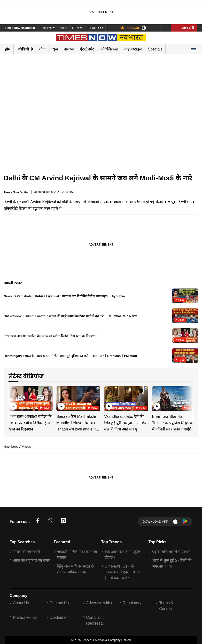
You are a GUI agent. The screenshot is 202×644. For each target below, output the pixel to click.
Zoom (63, 28)
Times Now (47, 28)
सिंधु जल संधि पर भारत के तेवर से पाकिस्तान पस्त (76, 569)
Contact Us (59, 603)
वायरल (69, 49)
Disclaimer (59, 617)
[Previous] (13, 399)
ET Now (77, 28)
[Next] (189, 399)
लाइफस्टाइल (133, 49)
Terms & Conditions (168, 606)
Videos (26, 447)
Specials (155, 49)
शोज (42, 49)
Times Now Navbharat (20, 28)
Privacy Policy (25, 617)
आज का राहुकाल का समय (32, 560)
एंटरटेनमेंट (87, 49)
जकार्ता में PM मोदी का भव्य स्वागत (77, 554)
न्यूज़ (55, 49)
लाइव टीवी (184, 28)
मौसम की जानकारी (27, 552)
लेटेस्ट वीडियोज (30, 376)
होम (8, 49)
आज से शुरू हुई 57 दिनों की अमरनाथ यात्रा (172, 563)
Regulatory (132, 603)
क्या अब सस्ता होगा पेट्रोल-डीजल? (123, 554)
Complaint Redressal (95, 620)
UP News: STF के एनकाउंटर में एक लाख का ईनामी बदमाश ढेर (123, 572)
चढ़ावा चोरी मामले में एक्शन (171, 552)
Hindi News (11, 447)
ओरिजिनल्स (109, 49)
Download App (155, 522)
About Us (21, 603)
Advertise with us (101, 603)
